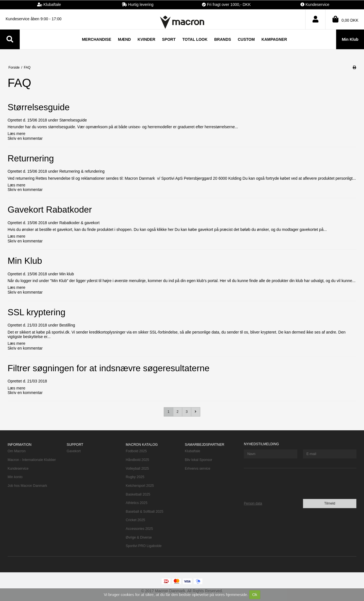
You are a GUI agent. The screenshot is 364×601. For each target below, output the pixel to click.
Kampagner (274, 39)
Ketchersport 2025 (140, 486)
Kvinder (146, 39)
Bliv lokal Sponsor (198, 460)
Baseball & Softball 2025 (144, 512)
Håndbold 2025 (137, 460)
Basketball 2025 (138, 494)
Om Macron (17, 451)
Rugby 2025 (135, 477)
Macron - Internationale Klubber (32, 460)
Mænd (124, 39)
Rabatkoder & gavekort (79, 223)
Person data (253, 503)
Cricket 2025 (135, 520)
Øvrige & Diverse (139, 537)
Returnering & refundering (82, 171)
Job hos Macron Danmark (27, 486)
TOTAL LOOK (195, 39)
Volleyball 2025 (137, 469)
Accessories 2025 (139, 529)
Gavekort (74, 451)
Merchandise (96, 39)
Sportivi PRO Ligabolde (144, 546)
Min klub (67, 274)
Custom (246, 39)
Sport (169, 39)
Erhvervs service (198, 469)
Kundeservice (18, 469)
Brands (223, 39)
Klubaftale (193, 451)
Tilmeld (330, 503)
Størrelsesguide (73, 120)
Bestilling (67, 325)
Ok (255, 595)
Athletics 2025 (137, 503)
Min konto (15, 477)
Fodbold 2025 (136, 451)
